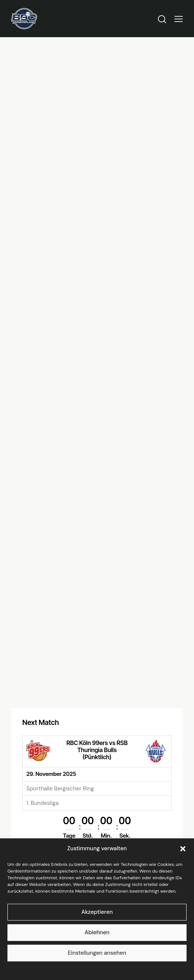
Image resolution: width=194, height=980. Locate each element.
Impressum (142, 970)
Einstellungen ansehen (97, 953)
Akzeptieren (97, 912)
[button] (183, 849)
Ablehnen (97, 932)
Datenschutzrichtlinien (104, 970)
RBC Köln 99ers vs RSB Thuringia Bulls (97, 747)
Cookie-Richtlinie (59, 970)
